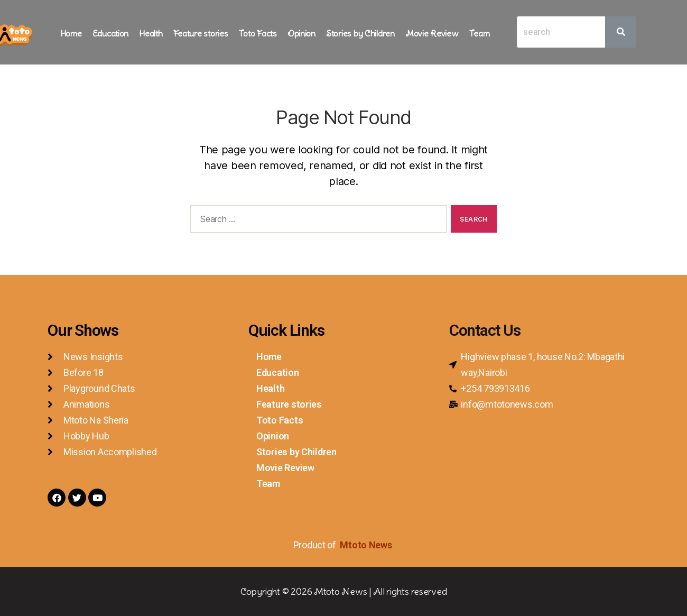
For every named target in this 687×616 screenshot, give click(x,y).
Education (111, 33)
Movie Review (432, 33)
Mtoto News (367, 545)
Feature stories (201, 33)
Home (71, 33)
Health (151, 33)
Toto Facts (258, 33)
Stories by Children (360, 33)
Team (480, 33)
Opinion (301, 33)
